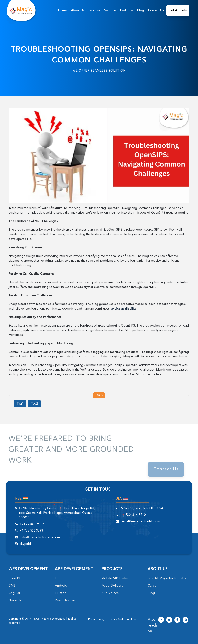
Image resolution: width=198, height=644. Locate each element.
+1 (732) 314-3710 (133, 515)
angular (14, 593)
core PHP (16, 578)
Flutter (60, 593)
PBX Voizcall (111, 593)
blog (151, 593)
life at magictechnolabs (167, 578)
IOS (58, 578)
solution (110, 10)
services (94, 10)
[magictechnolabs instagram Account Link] (185, 620)
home (62, 10)
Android (61, 586)
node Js (15, 600)
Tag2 (34, 404)
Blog (141, 10)
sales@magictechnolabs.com (40, 537)
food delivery (112, 586)
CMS (12, 586)
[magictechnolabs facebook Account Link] (177, 620)
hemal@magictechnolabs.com (141, 522)
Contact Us (156, 10)
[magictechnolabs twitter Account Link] (169, 620)
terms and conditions (123, 619)
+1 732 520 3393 (31, 531)
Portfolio (127, 10)
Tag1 (20, 404)
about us (78, 10)
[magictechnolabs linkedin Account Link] (161, 620)
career (153, 586)
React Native (65, 600)
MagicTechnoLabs (52, 619)
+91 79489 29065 (32, 524)
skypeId (25, 544)
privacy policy (96, 619)
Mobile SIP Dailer (115, 578)
